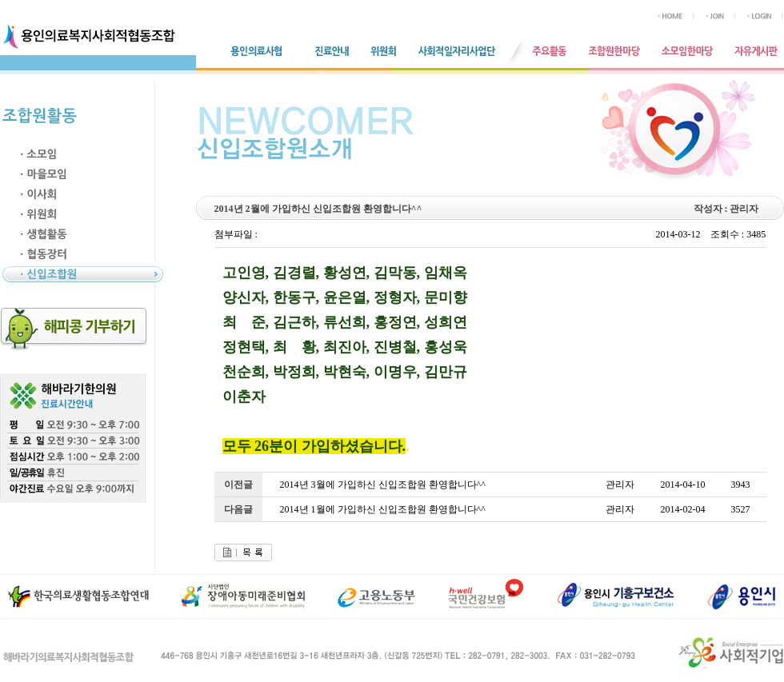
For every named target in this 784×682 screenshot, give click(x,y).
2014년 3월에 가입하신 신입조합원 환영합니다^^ (383, 485)
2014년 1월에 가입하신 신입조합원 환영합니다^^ (383, 509)
